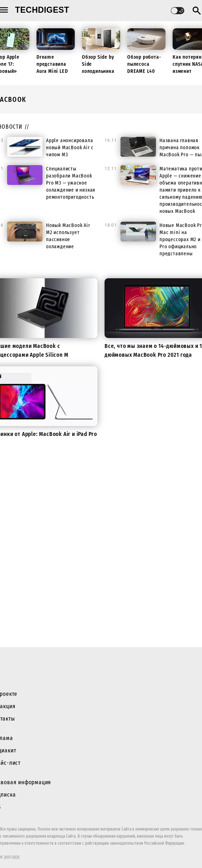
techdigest (42, 10)
